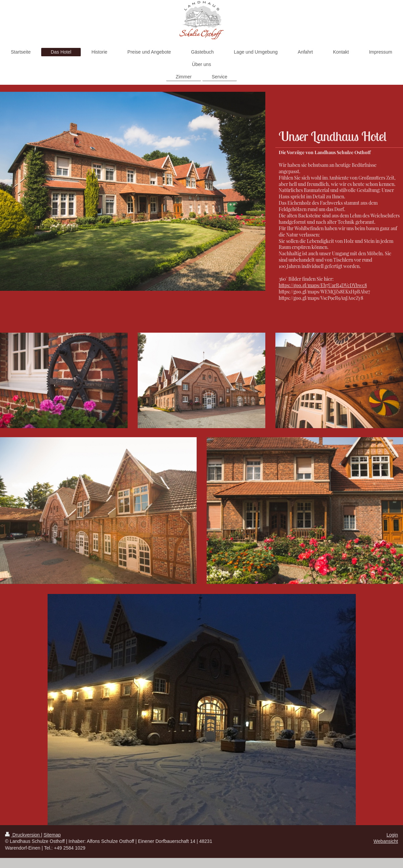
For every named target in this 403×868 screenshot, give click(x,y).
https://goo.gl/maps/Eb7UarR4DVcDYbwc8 (323, 285)
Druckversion (23, 835)
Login (392, 835)
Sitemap (52, 835)
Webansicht (386, 841)
